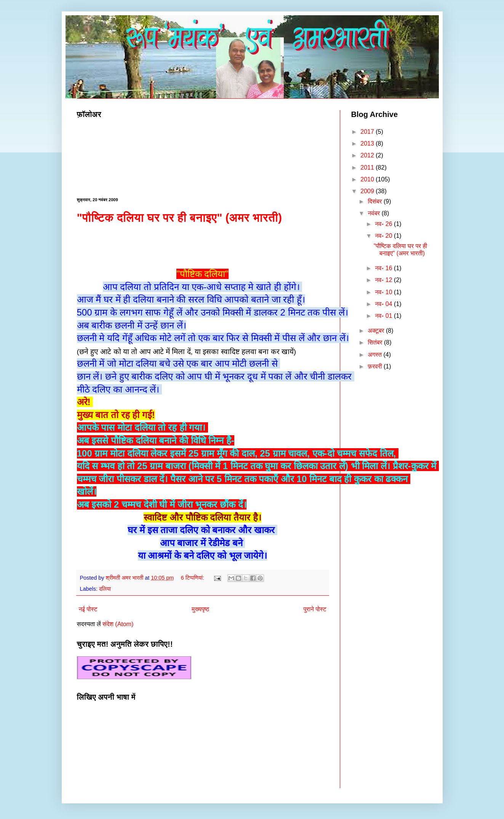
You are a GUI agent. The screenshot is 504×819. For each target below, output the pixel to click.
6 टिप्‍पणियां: (193, 578)
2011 (368, 167)
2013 (368, 143)
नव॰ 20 (385, 236)
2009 (368, 191)
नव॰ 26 (385, 224)
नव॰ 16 (385, 268)
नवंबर (374, 213)
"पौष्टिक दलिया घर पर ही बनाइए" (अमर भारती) (180, 217)
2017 (368, 132)
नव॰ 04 (385, 304)
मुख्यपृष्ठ (200, 609)
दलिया (105, 589)
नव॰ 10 (385, 292)
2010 (368, 179)
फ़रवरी (376, 366)
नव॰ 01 (385, 316)
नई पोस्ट (88, 609)
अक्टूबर (377, 331)
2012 (368, 155)
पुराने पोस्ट (315, 609)
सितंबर (376, 342)
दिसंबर (376, 201)
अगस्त (375, 355)
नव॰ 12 (385, 280)
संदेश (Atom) (118, 624)
